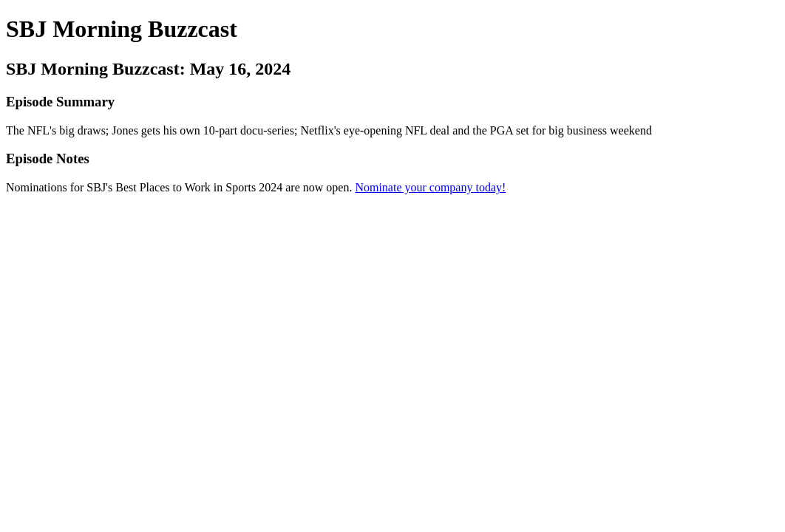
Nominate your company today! (430, 187)
